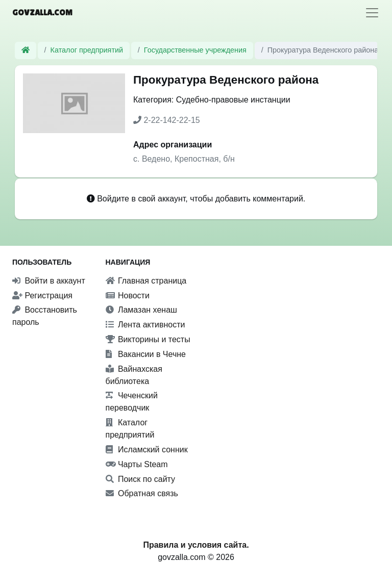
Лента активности (145, 325)
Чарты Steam (137, 464)
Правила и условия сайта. (196, 545)
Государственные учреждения (195, 50)
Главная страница (146, 281)
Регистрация (42, 296)
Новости (128, 296)
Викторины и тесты (148, 339)
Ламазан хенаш (141, 310)
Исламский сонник (147, 450)
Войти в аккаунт (49, 281)
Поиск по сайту (141, 479)
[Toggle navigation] (372, 13)
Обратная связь (142, 493)
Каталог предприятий (87, 50)
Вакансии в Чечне (146, 354)
